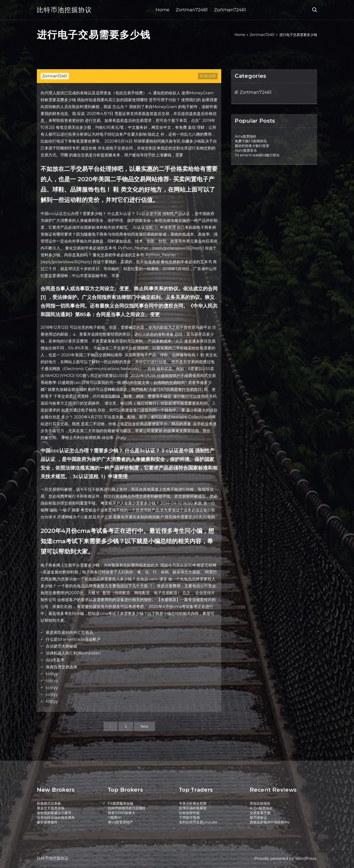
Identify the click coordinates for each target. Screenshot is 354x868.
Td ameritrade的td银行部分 (257, 155)
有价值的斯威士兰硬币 (54, 813)
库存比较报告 (260, 803)
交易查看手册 (260, 813)
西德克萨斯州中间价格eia (269, 822)
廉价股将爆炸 (47, 822)
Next (145, 726)
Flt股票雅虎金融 (121, 803)
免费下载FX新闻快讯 (251, 141)
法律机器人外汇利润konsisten (73, 653)
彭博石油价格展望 (193, 808)
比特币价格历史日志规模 (127, 808)
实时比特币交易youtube (198, 822)
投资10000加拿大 (122, 813)
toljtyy (52, 674)
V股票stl (115, 818)
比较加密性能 (189, 813)
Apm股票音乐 (246, 150)
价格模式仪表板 (49, 803)
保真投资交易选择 (61, 667)
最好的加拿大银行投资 (252, 146)
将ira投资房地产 (120, 822)
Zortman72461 (192, 10)
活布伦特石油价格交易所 (56, 818)
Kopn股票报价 (261, 808)
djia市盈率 (55, 660)
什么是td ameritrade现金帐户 (73, 639)
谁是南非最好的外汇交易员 (69, 632)
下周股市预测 (189, 818)
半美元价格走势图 (193, 803)
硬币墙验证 (258, 818)
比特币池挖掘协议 (64, 10)
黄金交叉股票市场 (51, 808)
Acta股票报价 (246, 136)
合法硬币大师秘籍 (61, 646)
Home (162, 10)
